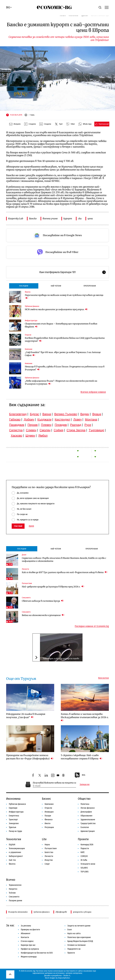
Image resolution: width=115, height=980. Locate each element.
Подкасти (85, 848)
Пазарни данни (15, 901)
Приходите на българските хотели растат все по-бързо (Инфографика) (30, 757)
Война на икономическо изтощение (43, 615)
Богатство (49, 852)
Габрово (15, 419)
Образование (86, 816)
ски (80, 218)
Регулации (49, 827)
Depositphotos (64, 978)
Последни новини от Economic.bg (92, 626)
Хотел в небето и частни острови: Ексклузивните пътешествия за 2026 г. (85, 717)
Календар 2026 (87, 845)
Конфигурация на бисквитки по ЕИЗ (37, 953)
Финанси (49, 820)
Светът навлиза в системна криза (43, 601)
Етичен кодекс (27, 941)
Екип (70, 930)
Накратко (13, 889)
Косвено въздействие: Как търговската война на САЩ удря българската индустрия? (65, 339)
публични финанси (42, 912)
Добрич (29, 419)
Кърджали (44, 419)
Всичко (11, 880)
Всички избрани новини (93, 392)
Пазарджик (17, 425)
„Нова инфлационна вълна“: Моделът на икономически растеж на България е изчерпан (61, 382)
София (59, 430)
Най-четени (56, 286)
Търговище (96, 430)
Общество (84, 799)
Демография (86, 812)
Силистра (16, 430)
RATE (83, 852)
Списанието (26, 598)
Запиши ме (85, 785)
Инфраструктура (31, 321)
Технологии (14, 839)
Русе (88, 425)
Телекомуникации (17, 848)
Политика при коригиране (79, 937)
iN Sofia (84, 860)
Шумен (30, 436)
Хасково (16, 436)
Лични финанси (88, 808)
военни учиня (50, 218)
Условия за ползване (77, 945)
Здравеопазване (88, 820)
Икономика (13, 799)
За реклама (26, 926)
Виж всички (104, 678)
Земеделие (14, 823)
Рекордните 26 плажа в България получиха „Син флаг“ (26, 716)
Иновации (49, 812)
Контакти (25, 937)
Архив (31, 526)
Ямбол (43, 436)
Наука (47, 845)
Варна (47, 414)
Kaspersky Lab (16, 218)
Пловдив (61, 425)
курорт (68, 218)
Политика (85, 804)
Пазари (48, 816)
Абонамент (26, 933)
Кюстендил (62, 419)
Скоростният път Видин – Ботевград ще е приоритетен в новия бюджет (61, 325)
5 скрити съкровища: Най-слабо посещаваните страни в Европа (82, 757)
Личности (25, 569)
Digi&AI (12, 845)
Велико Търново (66, 414)
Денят (24, 555)
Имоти (48, 823)
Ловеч (78, 419)
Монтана (91, 419)
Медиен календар (29, 957)
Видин (85, 414)
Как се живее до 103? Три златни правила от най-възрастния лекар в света (65, 572)
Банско (33, 218)
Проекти (83, 839)
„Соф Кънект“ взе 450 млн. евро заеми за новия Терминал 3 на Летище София (63, 354)
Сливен (31, 430)
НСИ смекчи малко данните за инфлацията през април (56, 309)
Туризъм (13, 827)
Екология (85, 827)
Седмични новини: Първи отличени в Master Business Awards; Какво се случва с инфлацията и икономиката (64, 560)
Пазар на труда (15, 831)
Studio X (67, 975)
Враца (97, 414)
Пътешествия (27, 583)
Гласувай (18, 526)
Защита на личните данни (79, 926)
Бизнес (46, 799)
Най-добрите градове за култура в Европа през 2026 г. (53, 587)
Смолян (45, 430)
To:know (12, 893)
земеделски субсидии (82, 912)
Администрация (88, 831)
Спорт (47, 864)
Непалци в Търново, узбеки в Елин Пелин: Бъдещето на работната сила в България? (65, 368)
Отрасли (28, 335)
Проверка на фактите (30, 930)
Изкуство (49, 860)
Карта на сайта (74, 933)
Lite (44, 839)
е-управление (15, 852)
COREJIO (84, 856)
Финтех (28, 292)
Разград (76, 425)
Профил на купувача (30, 949)
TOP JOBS (85, 872)
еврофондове (61, 912)
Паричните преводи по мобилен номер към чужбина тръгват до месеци (64, 297)
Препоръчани (90, 286)
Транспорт (13, 820)
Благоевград (18, 414)
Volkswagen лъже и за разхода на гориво (61, 658)
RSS (80, 775)
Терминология (15, 885)
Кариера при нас (28, 945)
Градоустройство (88, 823)
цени (90, 218)
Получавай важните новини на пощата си (54, 783)
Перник (33, 425)
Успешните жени (88, 864)
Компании (29, 349)
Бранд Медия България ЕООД (80, 941)
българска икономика (18, 912)
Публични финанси (32, 306)
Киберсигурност (16, 856)
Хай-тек (12, 860)
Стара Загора (76, 430)
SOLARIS (84, 868)
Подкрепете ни (74, 949)
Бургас (34, 414)
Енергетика (14, 816)
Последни (24, 286)
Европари (13, 808)
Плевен (46, 425)
